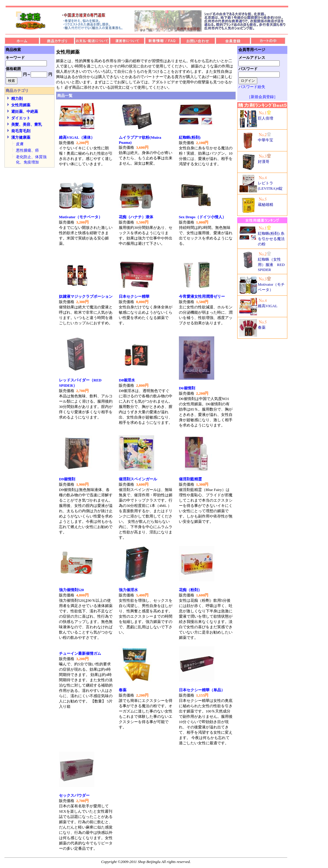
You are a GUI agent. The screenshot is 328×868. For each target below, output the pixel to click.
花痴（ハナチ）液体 (136, 217)
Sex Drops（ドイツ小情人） (202, 217)
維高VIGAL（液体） (77, 137)
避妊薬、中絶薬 (25, 111)
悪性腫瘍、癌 (27, 150)
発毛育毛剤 (21, 131)
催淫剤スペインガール (138, 479)
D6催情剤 (187, 388)
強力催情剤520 (71, 590)
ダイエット (21, 118)
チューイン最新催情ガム (80, 653)
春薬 (123, 690)
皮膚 (20, 144)
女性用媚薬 (21, 105)
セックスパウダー (74, 795)
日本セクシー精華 (134, 296)
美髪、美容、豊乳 (27, 124)
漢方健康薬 (21, 137)
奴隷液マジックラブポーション (86, 296)
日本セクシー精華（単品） (202, 690)
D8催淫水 (127, 380)
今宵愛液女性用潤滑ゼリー (202, 296)
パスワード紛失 (252, 87)
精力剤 (17, 99)
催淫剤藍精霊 (190, 479)
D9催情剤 (67, 479)
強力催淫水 (128, 590)
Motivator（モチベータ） (81, 217)
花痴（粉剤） (190, 590)
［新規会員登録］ (262, 97)
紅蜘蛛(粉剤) (190, 137)
